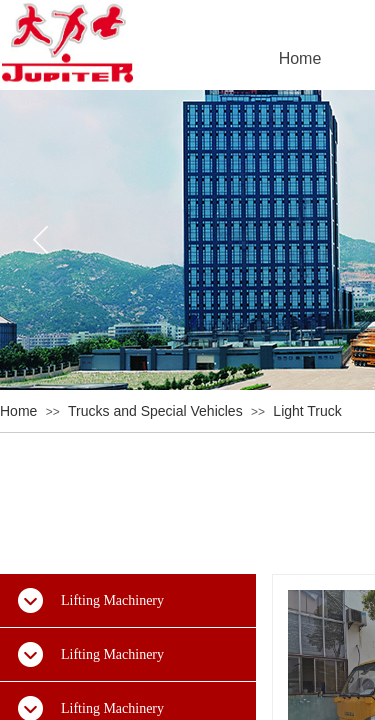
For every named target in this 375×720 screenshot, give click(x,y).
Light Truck (307, 411)
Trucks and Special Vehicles (155, 411)
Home (18, 411)
